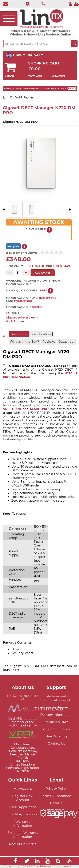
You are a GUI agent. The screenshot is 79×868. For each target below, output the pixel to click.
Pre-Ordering (56, 736)
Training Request (56, 707)
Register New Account (23, 798)
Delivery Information (56, 715)
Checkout (58, 76)
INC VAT (35, 55)
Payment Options (56, 729)
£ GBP (16, 55)
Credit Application (23, 814)
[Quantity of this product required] (17, 273)
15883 (43, 290)
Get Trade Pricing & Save (49, 266)
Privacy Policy (56, 789)
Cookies (56, 803)
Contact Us (56, 743)
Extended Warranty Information (23, 835)
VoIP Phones (15, 321)
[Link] (15, 861)
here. (16, 670)
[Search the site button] (74, 43)
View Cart (35, 76)
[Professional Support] (27, 4)
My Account (23, 789)
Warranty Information (23, 823)
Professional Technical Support (56, 698)
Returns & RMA (56, 722)
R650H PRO (39, 409)
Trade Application (23, 807)
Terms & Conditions (56, 796)
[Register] (76, 4)
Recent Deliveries (23, 844)
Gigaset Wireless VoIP (22, 318)
